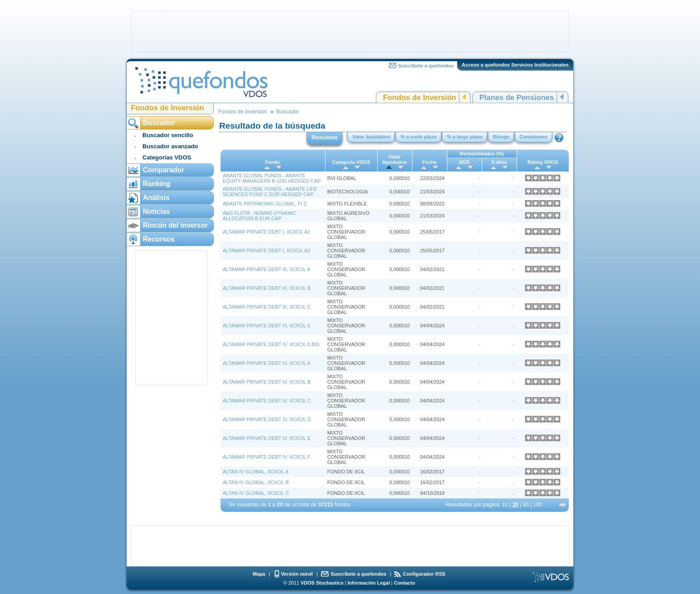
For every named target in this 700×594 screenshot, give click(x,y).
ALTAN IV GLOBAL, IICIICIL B (256, 482)
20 (515, 505)
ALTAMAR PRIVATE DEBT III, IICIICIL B (267, 288)
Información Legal (369, 583)
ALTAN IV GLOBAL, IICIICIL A (256, 472)
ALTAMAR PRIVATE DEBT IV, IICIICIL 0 (267, 326)
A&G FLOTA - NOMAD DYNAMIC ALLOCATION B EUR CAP (260, 216)
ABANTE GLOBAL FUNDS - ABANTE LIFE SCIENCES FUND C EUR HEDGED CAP (270, 192)
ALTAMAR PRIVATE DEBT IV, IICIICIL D (267, 419)
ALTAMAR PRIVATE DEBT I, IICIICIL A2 (267, 251)
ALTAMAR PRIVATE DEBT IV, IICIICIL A (267, 363)
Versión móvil (297, 574)
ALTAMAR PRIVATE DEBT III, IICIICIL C (267, 307)
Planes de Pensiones (517, 98)
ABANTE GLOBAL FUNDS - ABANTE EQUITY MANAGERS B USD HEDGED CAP (272, 178)
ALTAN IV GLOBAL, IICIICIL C (256, 493)
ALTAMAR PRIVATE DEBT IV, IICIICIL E (267, 438)
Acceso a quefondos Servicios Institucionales (515, 65)
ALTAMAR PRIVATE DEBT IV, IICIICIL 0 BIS (271, 344)
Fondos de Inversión (420, 98)
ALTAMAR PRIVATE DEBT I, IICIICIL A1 (267, 232)
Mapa (259, 574)
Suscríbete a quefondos (426, 66)
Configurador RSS (424, 574)
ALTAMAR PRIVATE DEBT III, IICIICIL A (267, 269)
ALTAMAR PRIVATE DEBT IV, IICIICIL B (267, 382)
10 (505, 505)
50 (526, 505)
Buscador (288, 112)
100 (537, 505)
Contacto (404, 583)
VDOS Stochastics (322, 583)
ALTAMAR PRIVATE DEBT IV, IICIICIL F (267, 457)
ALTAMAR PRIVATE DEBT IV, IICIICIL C (267, 401)
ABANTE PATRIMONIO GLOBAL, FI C (265, 204)
